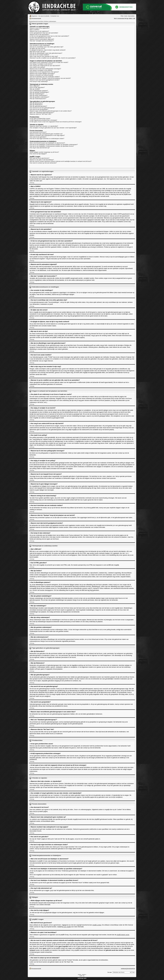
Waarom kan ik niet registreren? (39, 31)
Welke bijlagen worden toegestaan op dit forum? (44, 152)
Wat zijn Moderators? (36, 105)
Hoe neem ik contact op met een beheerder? (43, 163)
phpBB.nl (84, 975)
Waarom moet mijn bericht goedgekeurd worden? (45, 80)
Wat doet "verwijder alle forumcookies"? (42, 41)
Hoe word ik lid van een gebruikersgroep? (42, 108)
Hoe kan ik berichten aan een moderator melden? (45, 77)
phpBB (79, 975)
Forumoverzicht (36, 18)
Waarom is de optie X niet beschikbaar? (42, 160)
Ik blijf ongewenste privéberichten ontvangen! (43, 120)
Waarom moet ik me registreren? (40, 28)
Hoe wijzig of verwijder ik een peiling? (41, 70)
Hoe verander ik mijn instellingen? (40, 45)
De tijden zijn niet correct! (37, 48)
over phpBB (67, 927)
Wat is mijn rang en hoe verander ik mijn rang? (44, 56)
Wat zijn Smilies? (35, 89)
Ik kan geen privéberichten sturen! (40, 119)
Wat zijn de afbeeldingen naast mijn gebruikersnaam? (46, 53)
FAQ (122, 16)
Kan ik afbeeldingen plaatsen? (39, 91)
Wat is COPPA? (35, 30)
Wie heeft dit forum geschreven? (40, 158)
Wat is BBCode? (35, 86)
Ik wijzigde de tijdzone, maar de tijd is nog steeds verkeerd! (48, 50)
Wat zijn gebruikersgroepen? (38, 106)
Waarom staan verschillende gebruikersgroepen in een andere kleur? (51, 111)
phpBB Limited (97, 925)
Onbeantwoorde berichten (36, 21)
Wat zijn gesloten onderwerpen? (39, 97)
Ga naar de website (44, 16)
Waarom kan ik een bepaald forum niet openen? (44, 72)
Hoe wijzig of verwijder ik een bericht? (41, 64)
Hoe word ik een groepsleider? (39, 109)
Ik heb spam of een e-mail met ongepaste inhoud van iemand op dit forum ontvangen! (56, 122)
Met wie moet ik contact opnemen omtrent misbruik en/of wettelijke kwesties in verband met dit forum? (61, 161)
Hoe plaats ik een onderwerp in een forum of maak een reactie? (49, 62)
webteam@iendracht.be (128, 969)
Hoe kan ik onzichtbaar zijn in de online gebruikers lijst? (47, 47)
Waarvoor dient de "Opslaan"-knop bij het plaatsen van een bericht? (50, 78)
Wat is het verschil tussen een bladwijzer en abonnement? (47, 143)
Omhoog (32, 183)
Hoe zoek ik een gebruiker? (38, 137)
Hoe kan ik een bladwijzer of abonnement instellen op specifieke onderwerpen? (54, 145)
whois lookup (47, 944)
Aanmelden (131, 16)
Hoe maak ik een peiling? (37, 67)
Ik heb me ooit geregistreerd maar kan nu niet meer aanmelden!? (49, 36)
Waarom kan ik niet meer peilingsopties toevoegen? (45, 69)
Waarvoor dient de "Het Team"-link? (40, 114)
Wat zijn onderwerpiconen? (38, 99)
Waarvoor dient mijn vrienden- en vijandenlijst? (44, 126)
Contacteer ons (55, 16)
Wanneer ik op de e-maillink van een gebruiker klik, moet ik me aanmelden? (53, 58)
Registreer (34, 16)
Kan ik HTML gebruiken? (37, 87)
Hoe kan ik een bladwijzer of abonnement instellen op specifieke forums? (52, 146)
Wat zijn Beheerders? (36, 103)
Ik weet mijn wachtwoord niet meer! (40, 38)
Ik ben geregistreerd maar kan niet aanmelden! (44, 33)
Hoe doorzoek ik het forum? (38, 132)
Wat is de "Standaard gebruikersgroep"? (42, 113)
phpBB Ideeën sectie (123, 935)
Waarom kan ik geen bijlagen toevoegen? (42, 74)
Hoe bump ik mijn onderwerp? (39, 81)
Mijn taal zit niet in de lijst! (37, 52)
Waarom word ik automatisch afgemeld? (42, 39)
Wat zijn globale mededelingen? (39, 92)
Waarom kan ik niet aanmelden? (40, 34)
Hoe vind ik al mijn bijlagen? (38, 154)
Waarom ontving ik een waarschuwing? (42, 75)
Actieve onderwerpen (50, 21)
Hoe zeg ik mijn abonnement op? (40, 148)
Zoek (126, 16)
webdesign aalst (82, 978)
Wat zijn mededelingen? (37, 94)
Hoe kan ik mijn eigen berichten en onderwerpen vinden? (47, 139)
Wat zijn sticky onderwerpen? (39, 95)
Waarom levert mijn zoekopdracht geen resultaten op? (46, 134)
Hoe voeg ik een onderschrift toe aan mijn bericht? (45, 66)
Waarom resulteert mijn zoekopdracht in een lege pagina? (47, 135)
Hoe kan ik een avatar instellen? (39, 55)
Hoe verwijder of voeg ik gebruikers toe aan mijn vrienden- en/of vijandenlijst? (53, 128)
